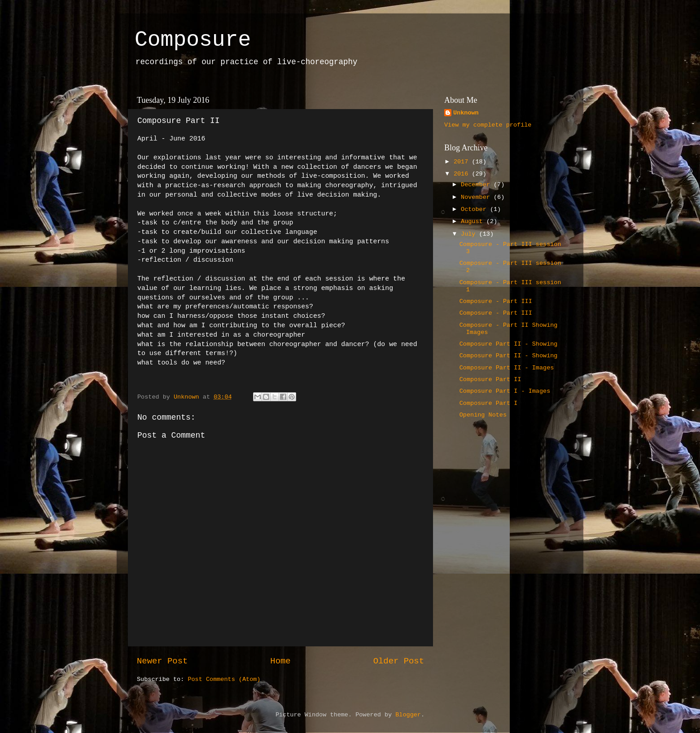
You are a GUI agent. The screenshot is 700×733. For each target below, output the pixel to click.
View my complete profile (488, 125)
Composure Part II (490, 380)
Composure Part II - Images (507, 368)
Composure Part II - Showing (509, 344)
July (470, 234)
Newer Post (162, 661)
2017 (463, 162)
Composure (193, 40)
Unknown (466, 113)
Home (280, 661)
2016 (463, 174)
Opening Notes (483, 415)
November (477, 197)
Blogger (408, 715)
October (475, 209)
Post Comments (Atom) (224, 679)
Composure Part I (489, 403)
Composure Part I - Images (505, 391)
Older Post (399, 661)
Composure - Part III (496, 301)
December (477, 185)
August (474, 222)
